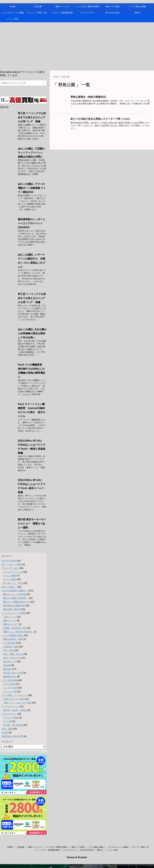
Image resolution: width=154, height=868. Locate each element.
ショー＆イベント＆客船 (13, 13)
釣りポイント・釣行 (13, 583)
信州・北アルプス (12, 658)
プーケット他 (10, 691)
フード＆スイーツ (10, 706)
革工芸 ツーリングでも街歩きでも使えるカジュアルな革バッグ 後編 (32, 117)
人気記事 (38, 6)
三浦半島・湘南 (11, 647)
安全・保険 (7, 729)
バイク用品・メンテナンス (15, 695)
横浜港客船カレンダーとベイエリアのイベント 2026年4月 (32, 223)
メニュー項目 (13, 19)
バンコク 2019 (10, 688)
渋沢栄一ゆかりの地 (13, 673)
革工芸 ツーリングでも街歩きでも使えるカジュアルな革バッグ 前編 (32, 298)
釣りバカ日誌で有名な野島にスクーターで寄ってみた (100, 119)
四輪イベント (10, 620)
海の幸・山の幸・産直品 (15, 710)
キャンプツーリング (13, 572)
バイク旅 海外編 (9, 680)
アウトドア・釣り (10, 568)
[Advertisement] (77, 46)
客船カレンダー (11, 624)
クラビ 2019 (9, 684)
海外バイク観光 (113, 6)
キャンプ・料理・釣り (38, 13)
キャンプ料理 (10, 576)
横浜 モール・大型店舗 (14, 594)
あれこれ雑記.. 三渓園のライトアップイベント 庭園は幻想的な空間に (32, 153)
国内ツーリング (63, 6)
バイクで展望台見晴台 (12, 635)
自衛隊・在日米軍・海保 (15, 628)
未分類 (5, 733)
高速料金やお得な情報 (12, 736)
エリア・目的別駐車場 (63, 13)
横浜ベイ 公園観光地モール (16, 602)
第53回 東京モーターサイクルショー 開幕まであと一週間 (32, 524)
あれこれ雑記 (9, 587)
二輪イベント (10, 617)
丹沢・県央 (9, 650)
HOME (13, 6)
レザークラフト (88, 13)
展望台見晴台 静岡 (13, 639)
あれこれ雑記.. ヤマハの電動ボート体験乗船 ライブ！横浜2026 (32, 188)
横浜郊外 (7, 669)
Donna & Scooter (77, 857)
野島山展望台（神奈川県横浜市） (89, 97)
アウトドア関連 (11, 718)
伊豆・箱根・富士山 (13, 654)
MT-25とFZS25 (9, 561)
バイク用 (7, 721)
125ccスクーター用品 (14, 699)
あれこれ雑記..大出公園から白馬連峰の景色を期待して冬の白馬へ (32, 333)
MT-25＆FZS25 (113, 13)
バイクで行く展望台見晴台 (88, 6)
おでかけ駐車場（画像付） (15, 591)
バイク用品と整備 (138, 6)
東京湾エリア (10, 662)
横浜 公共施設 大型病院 (16, 598)
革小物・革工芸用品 (13, 725)
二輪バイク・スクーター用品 (17, 703)
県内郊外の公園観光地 (14, 605)
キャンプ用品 (10, 579)
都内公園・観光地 (12, 609)
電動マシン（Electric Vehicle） (18, 632)
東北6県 (7, 665)
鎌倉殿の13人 (10, 676)
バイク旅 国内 (8, 643)
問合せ (138, 13)
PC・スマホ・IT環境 (12, 564)
